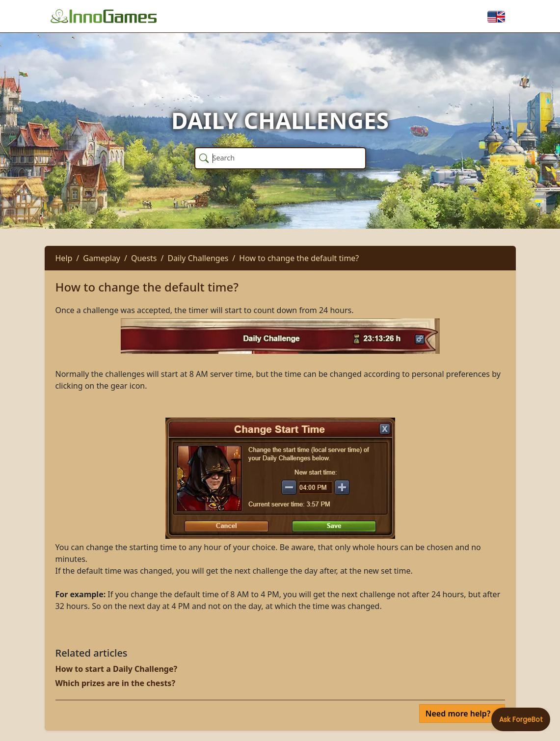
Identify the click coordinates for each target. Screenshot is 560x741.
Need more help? (459, 714)
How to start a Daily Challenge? (117, 669)
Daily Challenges (198, 258)
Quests (144, 258)
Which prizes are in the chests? (116, 683)
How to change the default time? (299, 258)
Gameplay (102, 258)
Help (64, 258)
